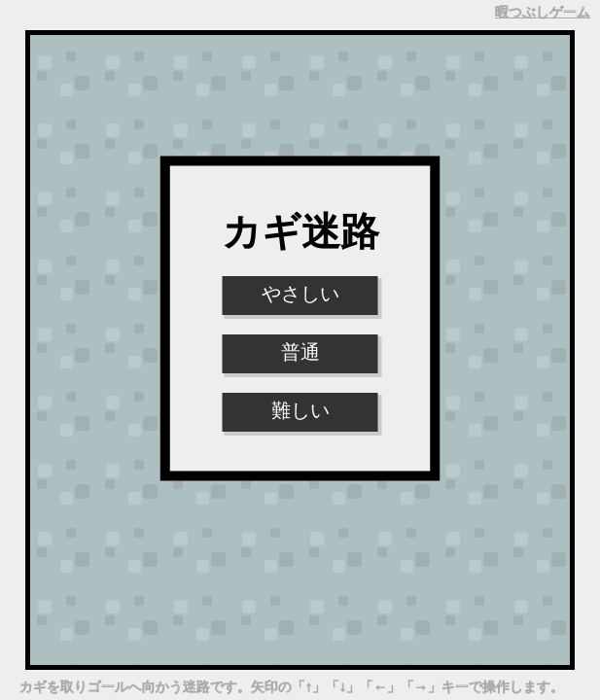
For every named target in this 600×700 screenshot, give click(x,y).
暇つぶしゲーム (543, 12)
